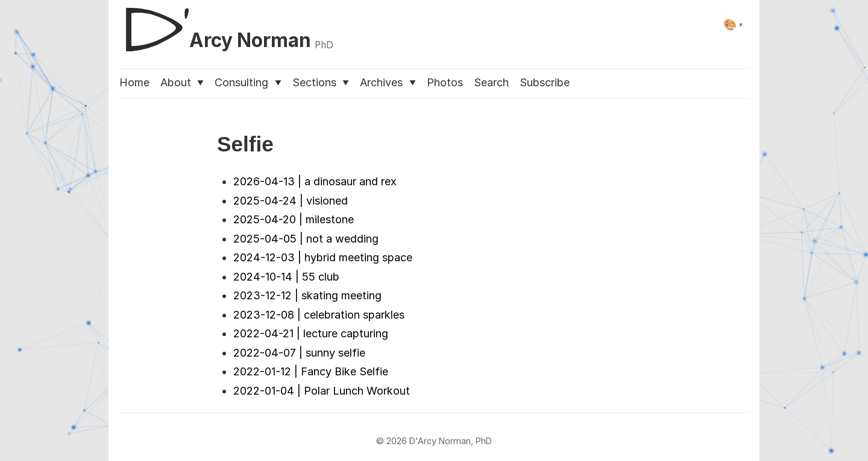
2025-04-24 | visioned (291, 201)
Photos (445, 82)
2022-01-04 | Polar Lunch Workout (322, 391)
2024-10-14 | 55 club (286, 277)
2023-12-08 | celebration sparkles (319, 315)
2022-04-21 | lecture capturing (311, 333)
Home (134, 82)
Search (491, 82)
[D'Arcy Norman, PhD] (226, 25)
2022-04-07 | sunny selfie (299, 353)
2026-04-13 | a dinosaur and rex (315, 181)
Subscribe (545, 82)
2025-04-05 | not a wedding (306, 239)
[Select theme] (733, 24)
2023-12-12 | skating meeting (307, 295)
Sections (321, 82)
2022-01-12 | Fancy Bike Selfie (311, 371)
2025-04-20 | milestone (294, 219)
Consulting (248, 82)
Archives (388, 82)
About (182, 82)
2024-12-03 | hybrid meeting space (323, 257)
